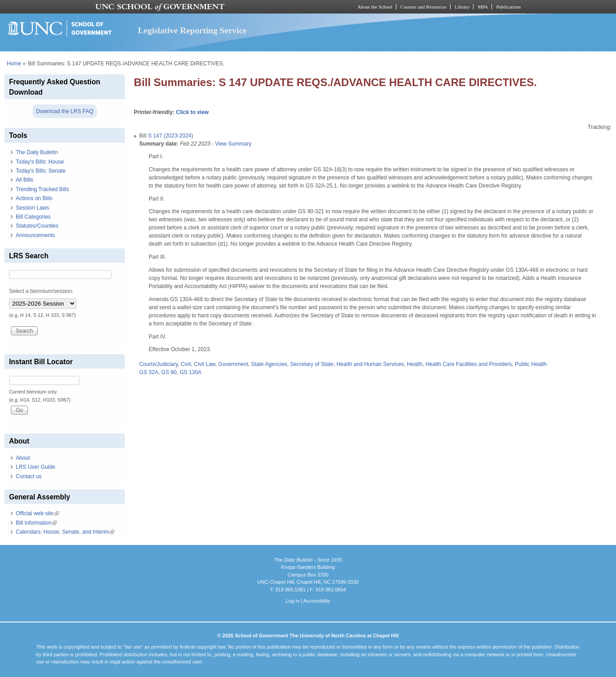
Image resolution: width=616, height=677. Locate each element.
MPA (483, 7)
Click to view (192, 112)
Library (462, 7)
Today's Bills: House (40, 162)
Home (14, 64)
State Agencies (269, 364)
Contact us (29, 476)
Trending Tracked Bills (42, 189)
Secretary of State (312, 364)
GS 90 (169, 372)
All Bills (25, 180)
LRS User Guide (35, 467)
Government (233, 364)
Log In (292, 601)
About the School (375, 7)
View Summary (233, 144)
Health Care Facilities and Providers (469, 364)
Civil (186, 364)
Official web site (37, 513)
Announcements (35, 235)
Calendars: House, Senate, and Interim (65, 532)
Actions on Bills (34, 198)
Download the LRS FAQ (65, 111)
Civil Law (205, 364)
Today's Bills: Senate (41, 171)
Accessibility (317, 601)
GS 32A (149, 372)
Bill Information (36, 523)
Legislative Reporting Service (192, 30)
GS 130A (191, 372)
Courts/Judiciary (159, 364)
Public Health (531, 364)
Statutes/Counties (37, 226)
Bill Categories (33, 217)
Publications (508, 7)
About (23, 458)
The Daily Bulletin (37, 152)
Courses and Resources (423, 7)
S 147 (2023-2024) (170, 136)
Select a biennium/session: (41, 291)
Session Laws (32, 208)
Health (415, 364)
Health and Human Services (370, 364)
